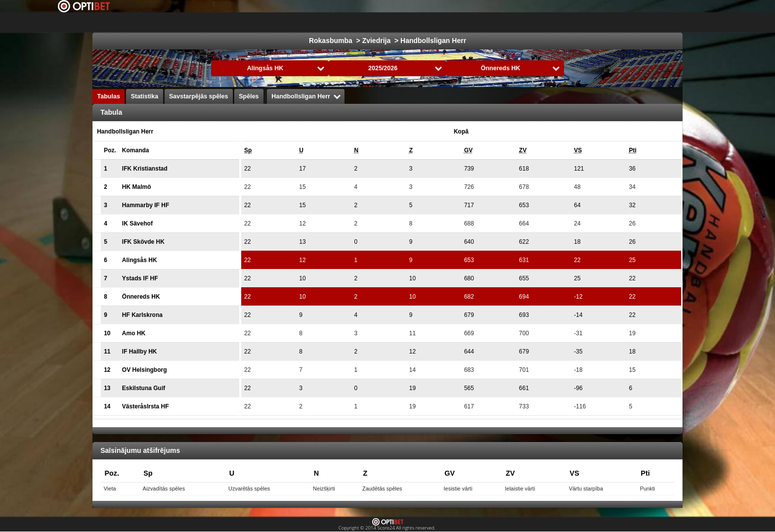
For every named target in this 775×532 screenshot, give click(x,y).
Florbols (592, 22)
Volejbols (549, 22)
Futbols (317, 22)
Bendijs (632, 22)
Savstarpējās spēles (199, 96)
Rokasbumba (499, 22)
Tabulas (109, 96)
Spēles (249, 96)
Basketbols (399, 22)
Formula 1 (447, 22)
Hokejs (355, 22)
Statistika (145, 96)
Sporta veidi (679, 22)
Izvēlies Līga (257, 22)
